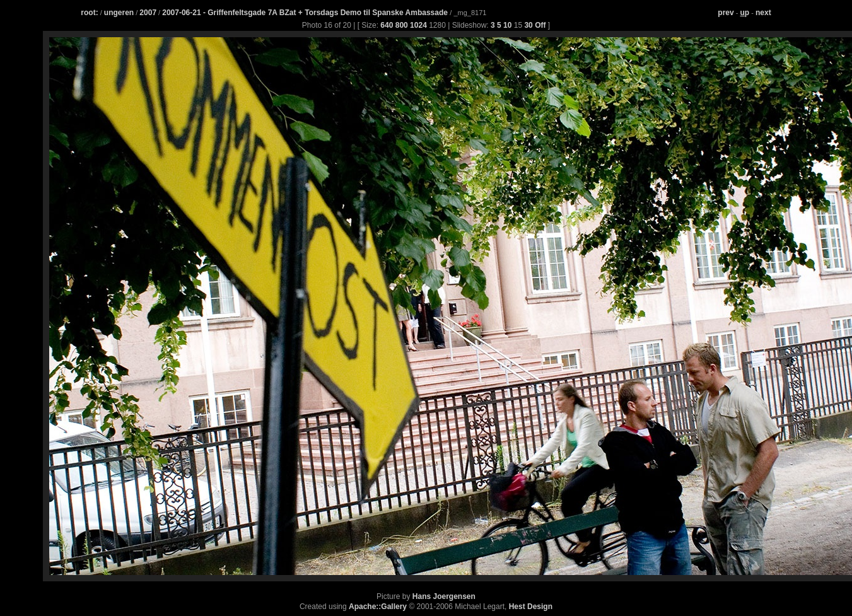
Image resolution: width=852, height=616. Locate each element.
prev (726, 13)
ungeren (119, 13)
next (763, 13)
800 (402, 25)
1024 (418, 25)
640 (387, 25)
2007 (148, 13)
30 (528, 25)
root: (89, 13)
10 (507, 25)
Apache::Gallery (378, 607)
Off (540, 25)
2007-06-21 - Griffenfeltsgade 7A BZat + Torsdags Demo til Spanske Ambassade (306, 13)
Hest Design (531, 607)
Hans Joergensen (444, 596)
